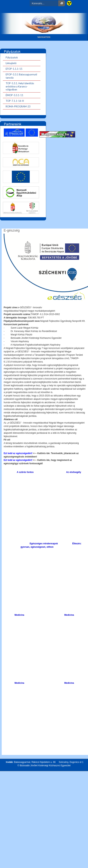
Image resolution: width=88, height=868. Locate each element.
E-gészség (12, 230)
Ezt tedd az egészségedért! (18, 453)
